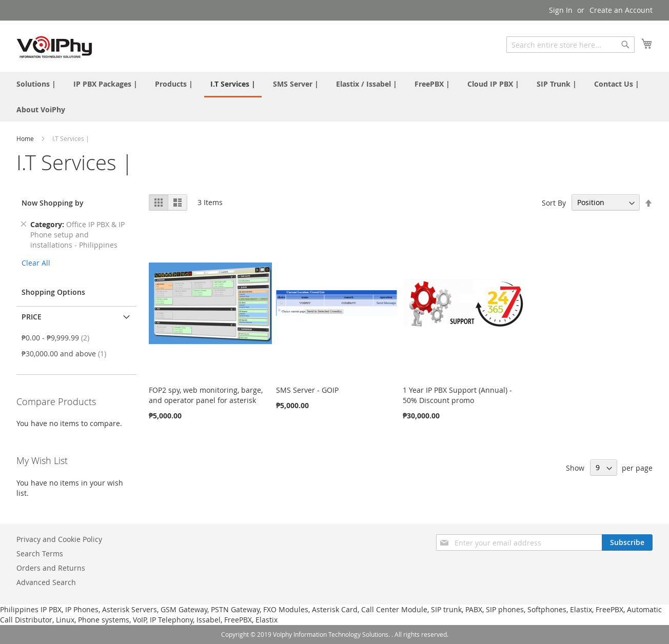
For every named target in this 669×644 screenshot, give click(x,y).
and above (67, 354)
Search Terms (40, 554)
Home (26, 138)
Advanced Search (46, 582)
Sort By (554, 202)
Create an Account (621, 10)
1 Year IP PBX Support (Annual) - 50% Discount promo (457, 395)
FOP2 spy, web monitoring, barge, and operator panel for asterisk (206, 395)
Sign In (561, 10)
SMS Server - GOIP (307, 390)
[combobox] (570, 45)
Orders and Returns (51, 568)
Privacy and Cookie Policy (59, 539)
